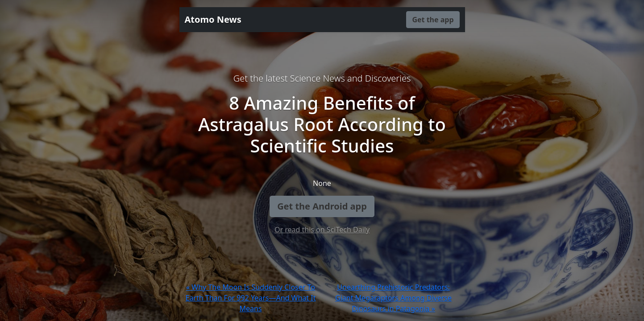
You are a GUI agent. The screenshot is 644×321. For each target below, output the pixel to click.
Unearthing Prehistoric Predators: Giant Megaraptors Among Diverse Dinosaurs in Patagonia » (393, 298)
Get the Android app (322, 206)
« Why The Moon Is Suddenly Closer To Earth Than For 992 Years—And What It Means (250, 298)
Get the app (433, 20)
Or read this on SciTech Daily (322, 230)
